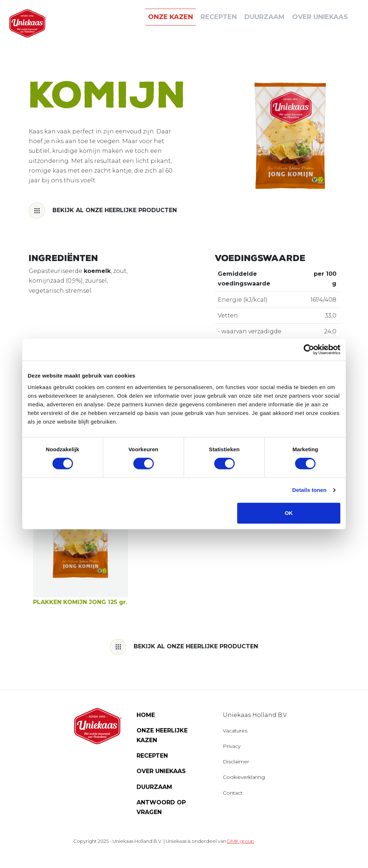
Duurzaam (154, 787)
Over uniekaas (320, 17)
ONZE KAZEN (171, 17)
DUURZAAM (264, 17)
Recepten (219, 17)
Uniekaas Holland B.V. (255, 715)
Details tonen (309, 490)
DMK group (241, 841)
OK (289, 513)
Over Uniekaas (161, 771)
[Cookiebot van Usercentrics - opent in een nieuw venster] (309, 350)
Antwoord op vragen (161, 807)
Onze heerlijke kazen (162, 735)
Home (146, 715)
